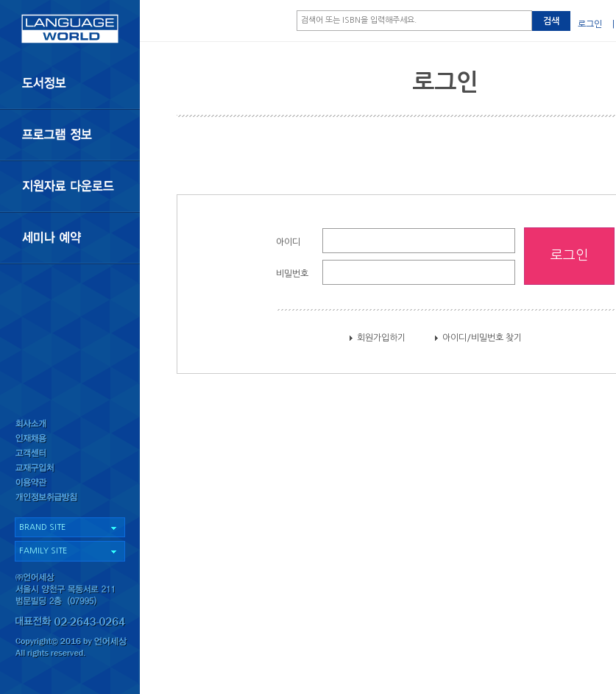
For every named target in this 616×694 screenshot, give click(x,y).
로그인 (590, 24)
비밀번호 (292, 274)
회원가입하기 (381, 338)
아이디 (288, 242)
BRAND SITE (42, 527)
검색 (551, 21)
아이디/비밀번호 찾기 (482, 338)
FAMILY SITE (43, 551)
